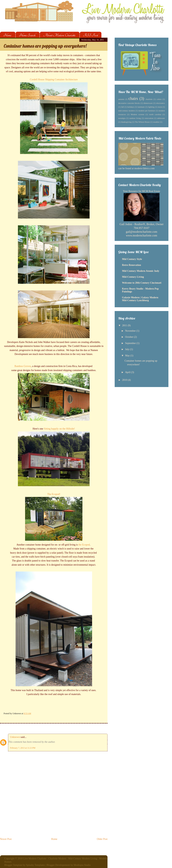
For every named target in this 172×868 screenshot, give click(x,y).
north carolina (155, 114)
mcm (160, 107)
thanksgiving (126, 122)
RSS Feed (91, 35)
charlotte (149, 99)
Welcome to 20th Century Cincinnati (142, 283)
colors (159, 99)
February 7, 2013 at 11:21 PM (23, 748)
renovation (149, 118)
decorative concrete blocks (129, 103)
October (129, 337)
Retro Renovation (132, 265)
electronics (161, 103)
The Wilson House (142, 122)
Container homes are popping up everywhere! (45, 46)
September (131, 343)
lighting (151, 107)
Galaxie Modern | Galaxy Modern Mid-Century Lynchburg (140, 299)
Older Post (102, 839)
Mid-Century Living (133, 277)
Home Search (27, 35)
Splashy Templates (35, 865)
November (131, 331)
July (127, 349)
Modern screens (138, 114)
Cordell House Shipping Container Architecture (54, 80)
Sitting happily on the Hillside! (59, 429)
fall (122, 107)
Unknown (15, 737)
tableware (161, 118)
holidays (131, 107)
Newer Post (6, 839)
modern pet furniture (147, 111)
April (128, 372)
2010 (125, 380)
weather (156, 122)
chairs (133, 99)
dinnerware (148, 103)
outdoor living (135, 118)
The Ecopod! (54, 494)
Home (7, 35)
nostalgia (122, 118)
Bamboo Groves (23, 366)
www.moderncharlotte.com (142, 235)
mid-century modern (126, 111)
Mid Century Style (132, 259)
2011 (125, 325)
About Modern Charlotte (59, 35)
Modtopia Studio (82, 865)
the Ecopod (84, 545)
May (128, 356)
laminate (141, 107)
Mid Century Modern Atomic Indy (141, 271)
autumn (121, 99)
